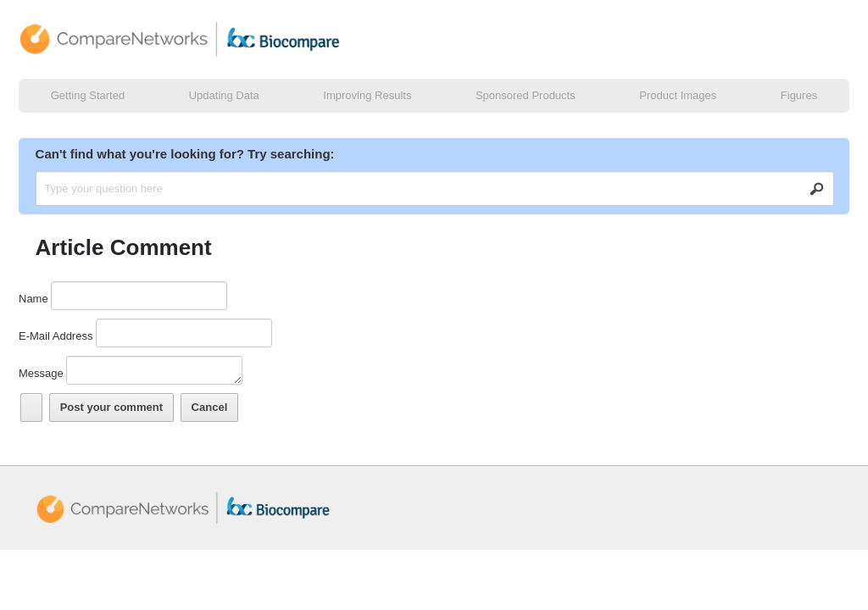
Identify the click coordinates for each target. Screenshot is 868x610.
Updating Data (224, 95)
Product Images (678, 95)
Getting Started (88, 95)
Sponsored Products (526, 95)
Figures (799, 95)
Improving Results (367, 95)
